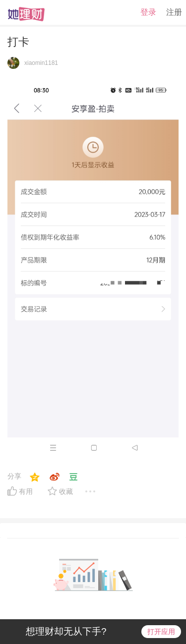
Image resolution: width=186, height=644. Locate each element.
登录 (148, 12)
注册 (174, 12)
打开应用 (161, 632)
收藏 (66, 491)
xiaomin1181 (41, 63)
